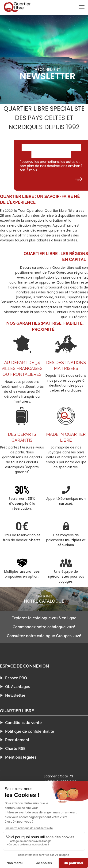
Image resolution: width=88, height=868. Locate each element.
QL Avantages (18, 687)
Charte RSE (15, 749)
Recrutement (17, 740)
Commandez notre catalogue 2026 (44, 627)
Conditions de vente (23, 723)
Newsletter (15, 695)
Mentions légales (21, 757)
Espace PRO (16, 678)
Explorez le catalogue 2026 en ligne (44, 618)
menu (73, 7)
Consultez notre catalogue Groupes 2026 (44, 636)
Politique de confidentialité (30, 731)
